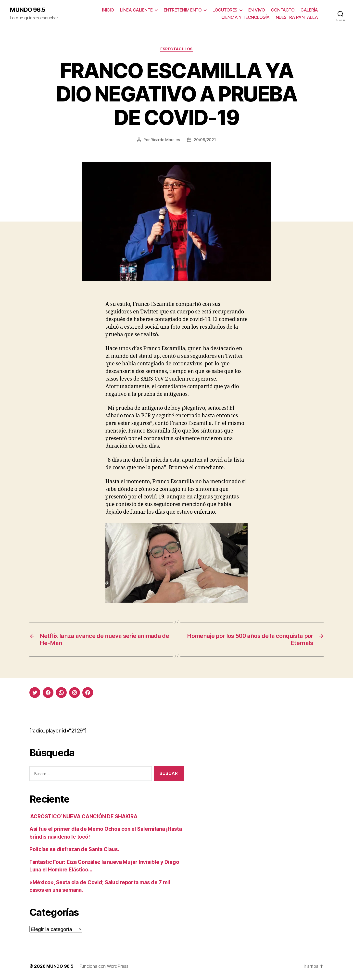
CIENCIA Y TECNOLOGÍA (246, 17)
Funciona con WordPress (104, 966)
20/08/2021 (205, 140)
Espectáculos (176, 49)
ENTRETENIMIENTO (183, 10)
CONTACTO (283, 10)
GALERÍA (309, 10)
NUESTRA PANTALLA (297, 17)
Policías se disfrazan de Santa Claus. (74, 849)
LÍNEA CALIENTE (136, 10)
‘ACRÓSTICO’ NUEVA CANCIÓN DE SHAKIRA (83, 816)
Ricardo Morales (165, 140)
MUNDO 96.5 (27, 10)
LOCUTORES (225, 10)
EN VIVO (257, 10)
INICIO (108, 10)
